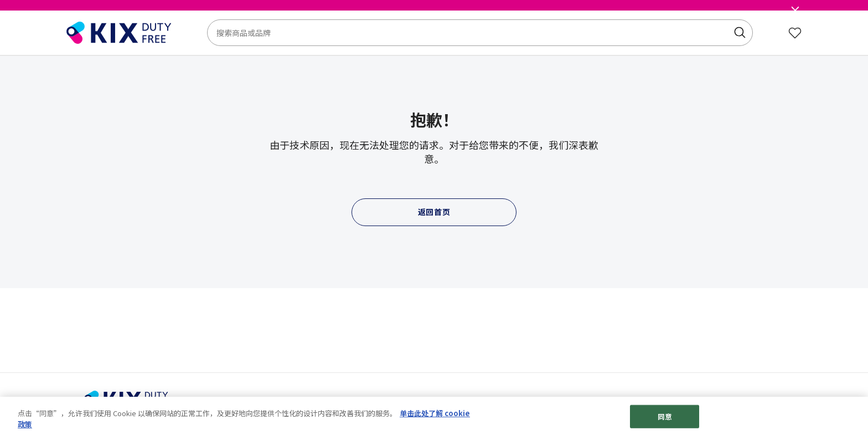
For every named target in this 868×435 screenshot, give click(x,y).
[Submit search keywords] (740, 33)
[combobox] (480, 33)
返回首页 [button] (434, 212)
